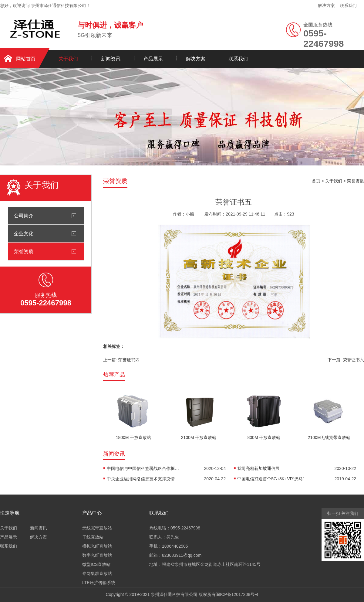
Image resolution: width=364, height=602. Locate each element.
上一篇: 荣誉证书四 (121, 360)
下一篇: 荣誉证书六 (346, 360)
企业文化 (24, 233)
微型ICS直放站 (96, 564)
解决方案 (326, 5)
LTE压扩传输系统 (99, 583)
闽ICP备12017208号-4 (237, 594)
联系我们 (348, 5)
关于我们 (68, 59)
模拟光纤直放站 (97, 546)
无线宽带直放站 (97, 528)
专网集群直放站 (97, 573)
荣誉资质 (24, 251)
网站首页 (26, 59)
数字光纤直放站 (97, 555)
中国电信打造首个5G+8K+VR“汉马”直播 (274, 479)
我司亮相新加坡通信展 (258, 468)
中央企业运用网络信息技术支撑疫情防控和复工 (143, 479)
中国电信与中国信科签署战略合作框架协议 (143, 468)
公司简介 (24, 216)
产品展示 (153, 59)
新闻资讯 (111, 59)
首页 (316, 181)
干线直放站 (93, 537)
